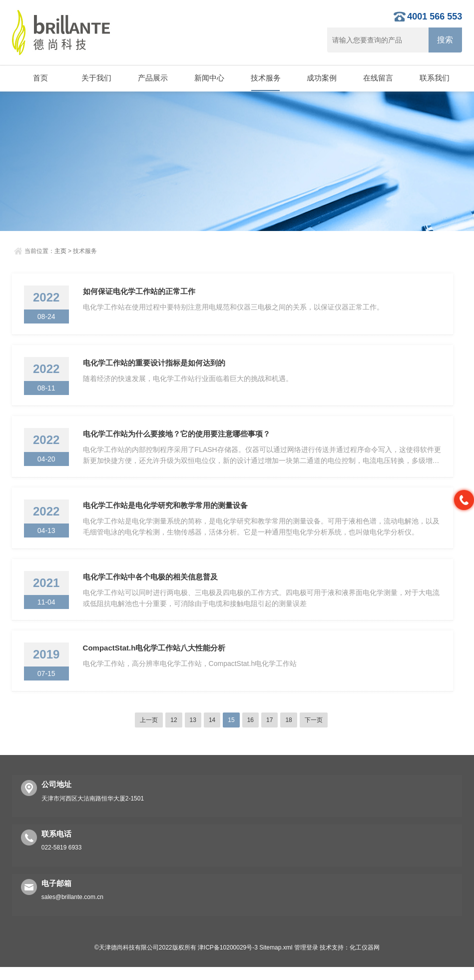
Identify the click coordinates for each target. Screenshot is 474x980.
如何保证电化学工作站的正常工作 (140, 292)
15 (231, 733)
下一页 (314, 733)
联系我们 (434, 78)
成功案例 (322, 78)
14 (212, 733)
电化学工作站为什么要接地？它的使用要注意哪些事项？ (178, 439)
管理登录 (306, 960)
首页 (40, 78)
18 (288, 733)
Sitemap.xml (276, 960)
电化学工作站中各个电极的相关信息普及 (151, 586)
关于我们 (96, 78)
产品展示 (152, 78)
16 (250, 733)
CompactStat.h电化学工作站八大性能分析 (155, 660)
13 (193, 733)
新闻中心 (209, 78)
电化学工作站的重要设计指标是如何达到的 (155, 366)
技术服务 (265, 78)
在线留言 (378, 78)
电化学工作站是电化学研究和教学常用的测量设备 (166, 513)
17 (269, 733)
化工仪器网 (365, 960)
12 (174, 733)
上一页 (149, 733)
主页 (60, 251)
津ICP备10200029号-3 (228, 960)
